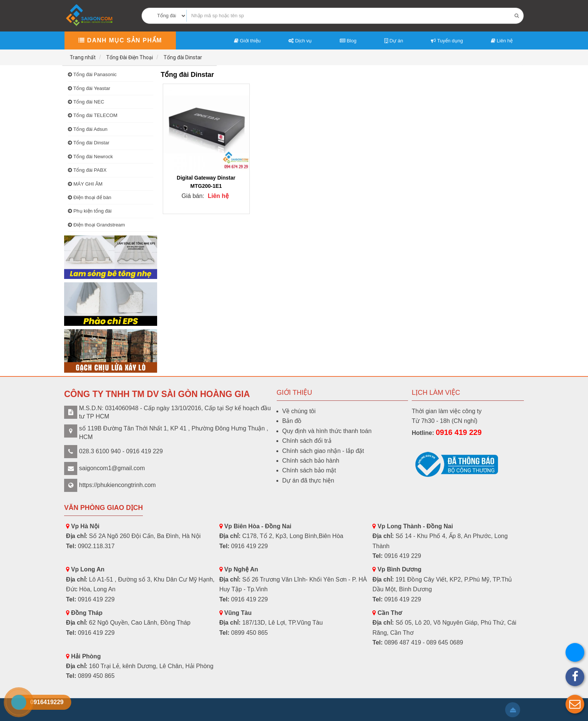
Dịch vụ (300, 41)
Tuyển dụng (447, 41)
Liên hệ (502, 41)
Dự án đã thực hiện (308, 480)
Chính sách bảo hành (311, 461)
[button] (575, 704)
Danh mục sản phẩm (120, 40)
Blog (348, 41)
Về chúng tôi (299, 411)
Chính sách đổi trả (307, 441)
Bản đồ (292, 421)
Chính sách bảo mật (309, 470)
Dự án (394, 41)
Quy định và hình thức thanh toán (327, 431)
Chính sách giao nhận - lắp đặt (323, 451)
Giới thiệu (247, 41)
